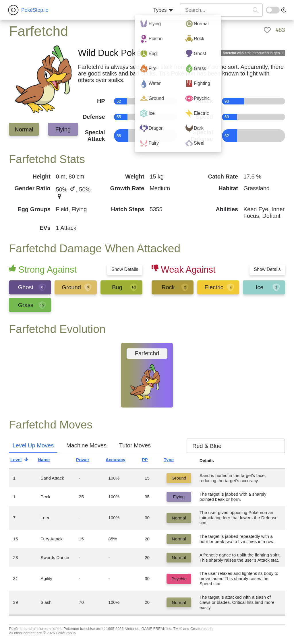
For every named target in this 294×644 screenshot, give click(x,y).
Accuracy (120, 461)
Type (173, 461)
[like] (267, 30)
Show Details (125, 269)
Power (87, 461)
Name (49, 461)
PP (150, 461)
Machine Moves (86, 445)
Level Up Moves (33, 445)
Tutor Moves (135, 445)
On (269, 9)
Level (21, 461)
